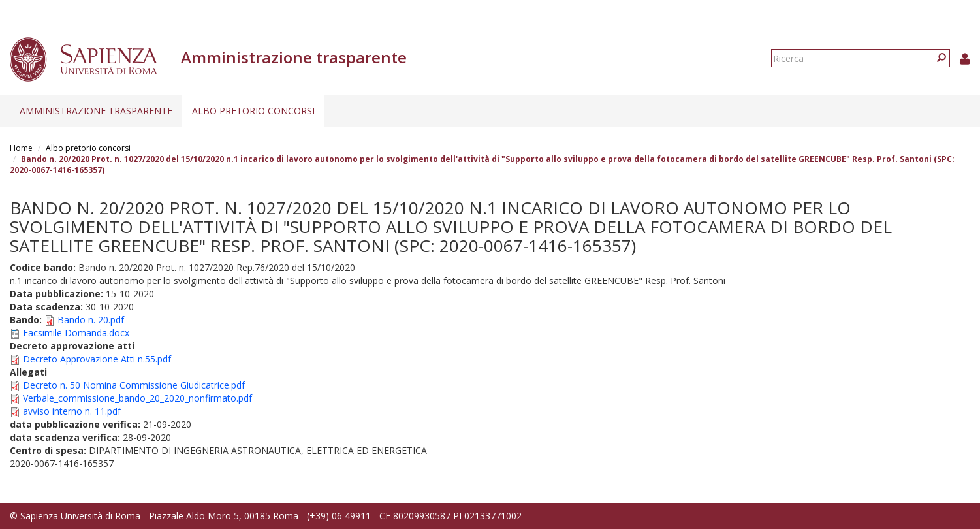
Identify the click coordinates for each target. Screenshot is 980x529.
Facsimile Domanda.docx (76, 333)
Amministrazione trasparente (96, 111)
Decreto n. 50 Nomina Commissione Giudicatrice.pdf (134, 385)
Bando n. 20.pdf (91, 320)
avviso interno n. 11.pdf (72, 411)
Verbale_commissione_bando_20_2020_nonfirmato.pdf (137, 398)
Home (21, 148)
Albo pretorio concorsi (253, 111)
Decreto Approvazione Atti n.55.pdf (97, 359)
